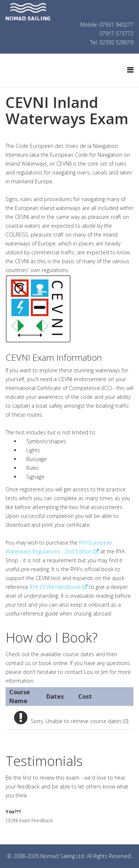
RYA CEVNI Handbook (55, 587)
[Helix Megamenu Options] (130, 70)
